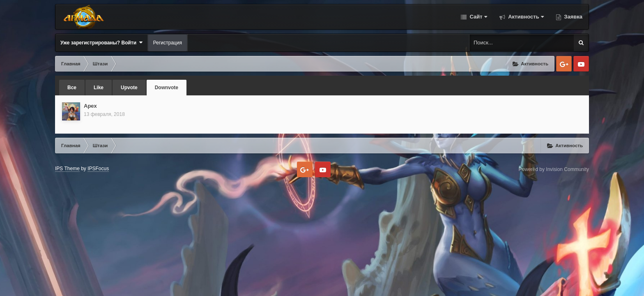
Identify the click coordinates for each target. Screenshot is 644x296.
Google (564, 64)
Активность (525, 17)
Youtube (581, 64)
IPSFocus (98, 169)
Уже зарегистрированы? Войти (101, 43)
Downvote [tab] (167, 88)
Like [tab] (99, 88)
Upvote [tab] (129, 88)
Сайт (478, 17)
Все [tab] (72, 88)
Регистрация (168, 43)
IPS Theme (67, 169)
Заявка (573, 17)
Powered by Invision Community (554, 169)
